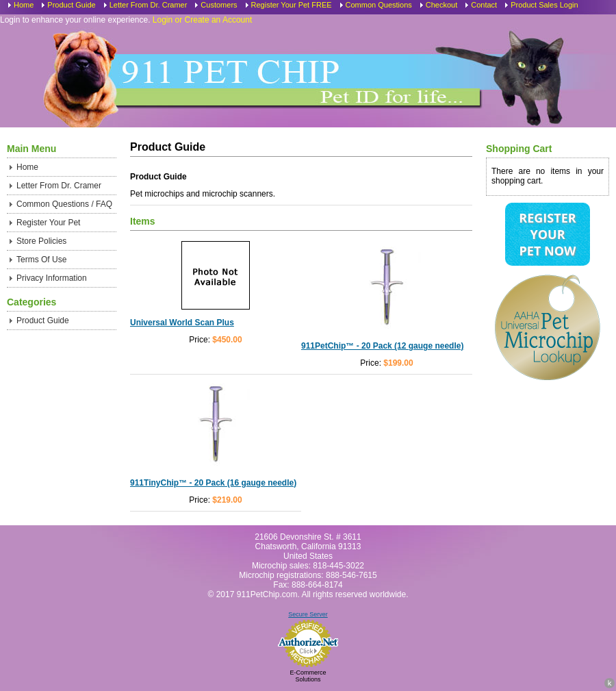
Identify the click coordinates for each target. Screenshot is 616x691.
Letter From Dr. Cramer (149, 5)
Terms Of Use (41, 260)
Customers (219, 5)
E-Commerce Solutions (308, 676)
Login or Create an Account (202, 20)
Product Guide (71, 5)
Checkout (441, 5)
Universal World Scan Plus (182, 323)
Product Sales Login (544, 5)
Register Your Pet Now (547, 234)
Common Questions (379, 5)
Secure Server (308, 614)
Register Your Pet (48, 223)
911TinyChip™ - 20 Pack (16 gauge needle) (213, 483)
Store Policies (41, 241)
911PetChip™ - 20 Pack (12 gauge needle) (382, 346)
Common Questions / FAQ (64, 204)
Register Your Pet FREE (292, 5)
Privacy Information (52, 278)
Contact (484, 5)
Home (24, 5)
